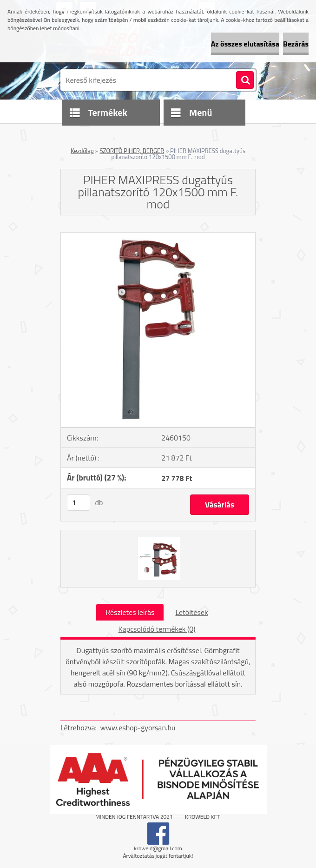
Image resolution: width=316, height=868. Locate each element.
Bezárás (296, 44)
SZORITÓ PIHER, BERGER (132, 151)
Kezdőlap (82, 151)
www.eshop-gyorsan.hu (138, 728)
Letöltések (191, 612)
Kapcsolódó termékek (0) (157, 629)
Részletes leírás (130, 612)
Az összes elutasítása (245, 44)
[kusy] (79, 503)
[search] (245, 80)
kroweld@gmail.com (158, 848)
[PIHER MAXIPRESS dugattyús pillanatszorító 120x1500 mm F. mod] (158, 236)
